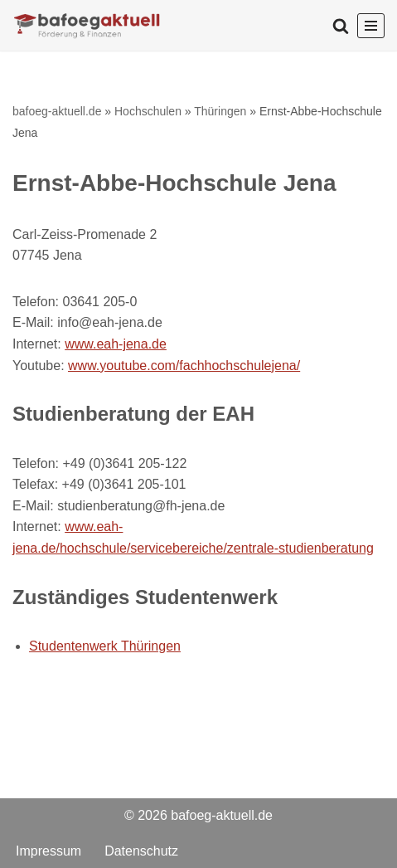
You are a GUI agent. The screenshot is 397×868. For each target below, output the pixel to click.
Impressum (48, 850)
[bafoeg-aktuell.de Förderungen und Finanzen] (87, 25)
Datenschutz (141, 850)
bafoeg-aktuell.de (57, 111)
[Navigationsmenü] (371, 26)
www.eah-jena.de (116, 344)
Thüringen (220, 111)
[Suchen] (341, 26)
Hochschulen (148, 111)
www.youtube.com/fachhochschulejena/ (184, 366)
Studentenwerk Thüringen (105, 646)
